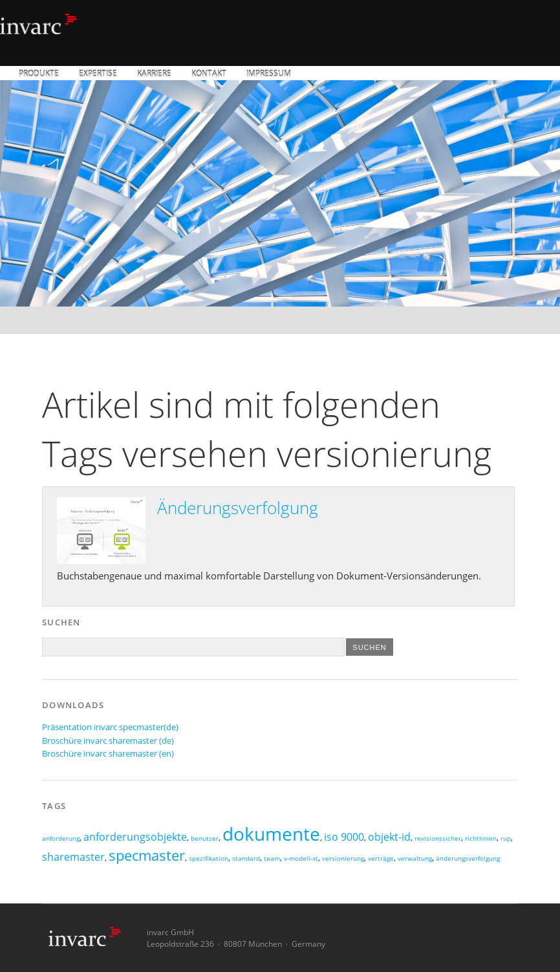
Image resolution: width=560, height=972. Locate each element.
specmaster (147, 855)
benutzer (205, 838)
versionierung (343, 859)
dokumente (271, 834)
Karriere (154, 74)
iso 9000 (344, 837)
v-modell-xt (301, 859)
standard (246, 859)
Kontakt (209, 74)
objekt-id (389, 837)
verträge (381, 859)
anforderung (61, 838)
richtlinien (481, 838)
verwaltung (415, 859)
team (272, 859)
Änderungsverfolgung (238, 508)
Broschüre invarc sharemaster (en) (108, 753)
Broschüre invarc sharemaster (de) (108, 740)
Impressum (269, 74)
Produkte (39, 74)
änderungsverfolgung (468, 859)
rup (506, 838)
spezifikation (209, 859)
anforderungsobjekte (135, 837)
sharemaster (73, 857)
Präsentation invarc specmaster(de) (110, 727)
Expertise (98, 74)
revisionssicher (438, 838)
